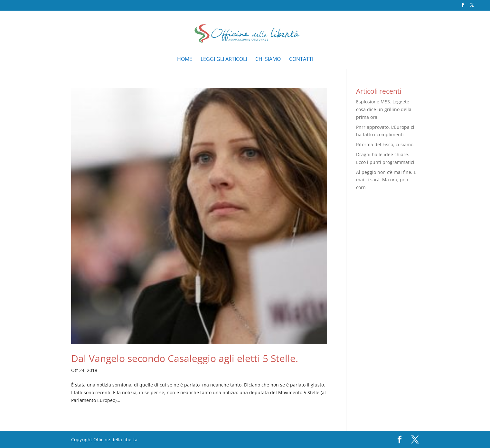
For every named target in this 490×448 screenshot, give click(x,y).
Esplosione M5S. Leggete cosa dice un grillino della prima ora (384, 109)
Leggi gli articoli (224, 60)
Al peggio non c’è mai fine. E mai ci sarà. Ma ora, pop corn (386, 180)
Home (185, 60)
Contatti (301, 60)
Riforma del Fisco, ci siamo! (385, 144)
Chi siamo (268, 60)
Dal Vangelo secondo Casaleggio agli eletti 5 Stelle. (185, 358)
